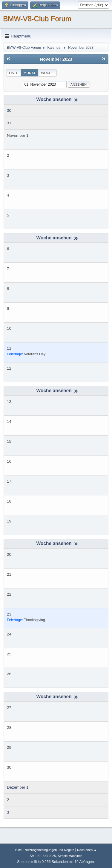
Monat (30, 73)
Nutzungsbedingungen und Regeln (49, 850)
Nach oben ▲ (87, 850)
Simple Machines (70, 856)
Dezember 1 (18, 787)
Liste (14, 73)
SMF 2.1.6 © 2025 (43, 856)
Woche (47, 73)
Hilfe (19, 850)
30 (9, 110)
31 (9, 123)
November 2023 (56, 59)
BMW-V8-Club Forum (37, 19)
